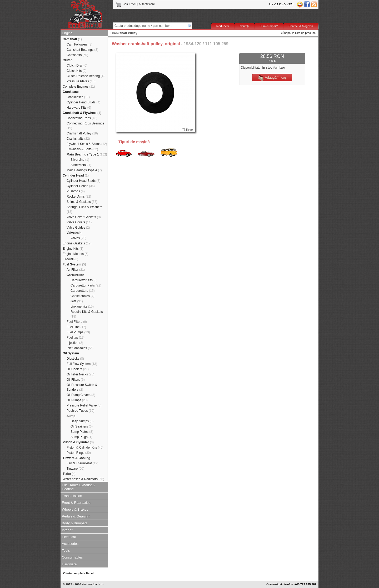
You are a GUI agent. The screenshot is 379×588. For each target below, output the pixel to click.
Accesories (70, 544)
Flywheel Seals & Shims (87, 144)
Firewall (70, 259)
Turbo (69, 474)
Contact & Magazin (301, 26)
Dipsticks (75, 359)
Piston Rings (79, 453)
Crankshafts (78, 139)
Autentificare (147, 4)
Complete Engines (79, 87)
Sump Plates (82, 432)
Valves (78, 238)
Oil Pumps (77, 400)
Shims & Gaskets (82, 202)
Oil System (71, 353)
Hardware (69, 564)
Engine (67, 33)
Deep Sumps (82, 421)
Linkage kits (82, 306)
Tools (66, 551)
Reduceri (223, 26)
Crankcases (78, 97)
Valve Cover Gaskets (84, 217)
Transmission (72, 496)
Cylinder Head (76, 175)
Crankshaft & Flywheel (82, 113)
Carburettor (75, 275)
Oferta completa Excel (78, 573)
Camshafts (77, 55)
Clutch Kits (76, 71)
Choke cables (83, 296)
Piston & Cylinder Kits (85, 448)
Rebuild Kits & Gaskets (87, 314)
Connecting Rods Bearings (85, 126)
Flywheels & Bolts (82, 149)
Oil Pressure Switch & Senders (82, 387)
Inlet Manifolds (80, 348)
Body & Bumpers (75, 523)
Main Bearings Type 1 (87, 154)
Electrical (69, 537)
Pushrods (76, 191)
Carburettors (83, 291)
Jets (77, 301)
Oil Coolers (78, 369)
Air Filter (76, 270)
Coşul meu (126, 4)
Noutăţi (244, 26)
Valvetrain (74, 233)
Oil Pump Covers (81, 395)
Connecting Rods (82, 118)
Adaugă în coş (272, 78)
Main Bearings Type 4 (84, 170)
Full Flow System (82, 364)
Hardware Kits (79, 108)
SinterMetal (81, 165)
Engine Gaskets (77, 243)
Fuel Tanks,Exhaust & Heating (78, 487)
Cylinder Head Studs (83, 102)
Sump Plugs (81, 437)
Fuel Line (76, 327)
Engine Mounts (76, 254)
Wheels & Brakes (75, 509)
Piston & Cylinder (78, 442)
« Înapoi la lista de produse (298, 33)
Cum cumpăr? (269, 26)
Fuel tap (76, 338)
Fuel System (74, 264)
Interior (67, 530)
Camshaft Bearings (82, 50)
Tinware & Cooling (76, 458)
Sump (71, 416)
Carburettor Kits (84, 280)
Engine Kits (73, 249)
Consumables (72, 557)
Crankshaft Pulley (82, 133)
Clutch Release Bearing (86, 76)
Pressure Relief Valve (84, 405)
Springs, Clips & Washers (84, 209)
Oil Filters (76, 380)
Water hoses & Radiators (83, 479)
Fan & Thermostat (83, 463)
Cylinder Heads (81, 186)
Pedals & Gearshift (76, 516)
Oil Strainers (82, 426)
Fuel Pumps (78, 332)
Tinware (75, 469)
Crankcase (71, 92)
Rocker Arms (79, 197)
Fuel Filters (77, 322)
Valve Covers (79, 222)
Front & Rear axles (76, 503)
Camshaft (72, 39)
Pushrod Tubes (80, 411)
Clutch (68, 60)
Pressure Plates (81, 81)
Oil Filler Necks (80, 374)
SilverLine (80, 160)
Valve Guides (78, 228)
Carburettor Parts (86, 285)
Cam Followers (79, 44)
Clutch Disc (77, 66)
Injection (75, 343)
